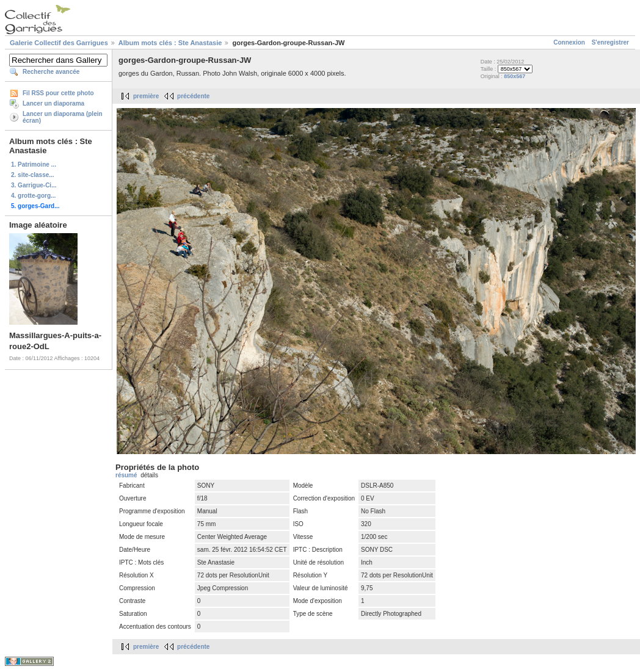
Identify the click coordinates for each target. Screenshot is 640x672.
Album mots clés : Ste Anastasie (170, 43)
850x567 (515, 76)
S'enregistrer (610, 42)
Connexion (569, 42)
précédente (193, 96)
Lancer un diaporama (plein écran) (63, 117)
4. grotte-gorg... (33, 196)
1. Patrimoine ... (34, 164)
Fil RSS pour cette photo (58, 93)
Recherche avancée (51, 72)
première (146, 96)
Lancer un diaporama (53, 103)
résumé (126, 475)
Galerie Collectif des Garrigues (59, 43)
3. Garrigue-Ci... (34, 185)
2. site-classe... (33, 175)
